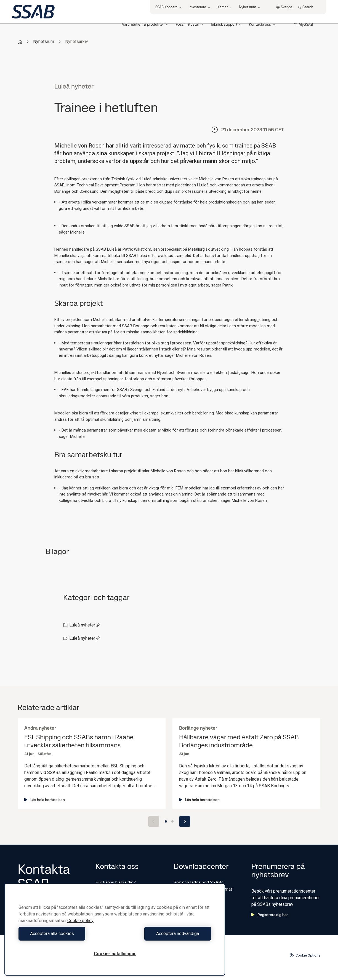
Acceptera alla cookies (65, 934)
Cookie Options (305, 955)
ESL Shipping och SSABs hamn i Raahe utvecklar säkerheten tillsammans (79, 741)
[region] (115, 929)
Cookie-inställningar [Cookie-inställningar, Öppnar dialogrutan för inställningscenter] (115, 954)
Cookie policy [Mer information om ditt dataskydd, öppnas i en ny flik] (80, 921)
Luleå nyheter (85, 625)
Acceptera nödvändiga (164, 934)
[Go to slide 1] (166, 821)
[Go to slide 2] (172, 821)
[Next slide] (185, 821)
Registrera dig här (270, 915)
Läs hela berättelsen (45, 800)
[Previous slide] (154, 821)
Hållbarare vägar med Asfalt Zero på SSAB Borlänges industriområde (239, 741)
